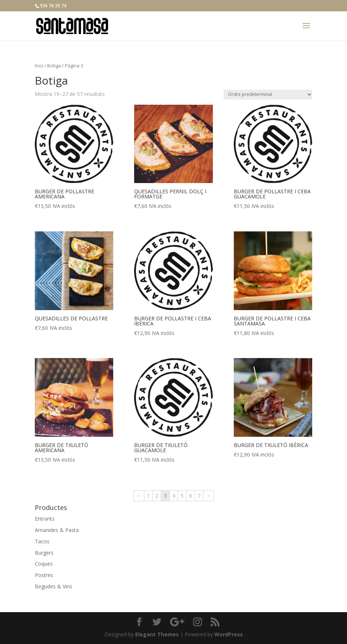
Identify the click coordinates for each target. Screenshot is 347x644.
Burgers (44, 553)
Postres (44, 575)
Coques (44, 564)
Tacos (42, 541)
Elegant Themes (157, 634)
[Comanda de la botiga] (268, 95)
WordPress (229, 634)
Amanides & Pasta (57, 530)
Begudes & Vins (53, 586)
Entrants (45, 519)
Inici (39, 66)
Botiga (54, 66)
